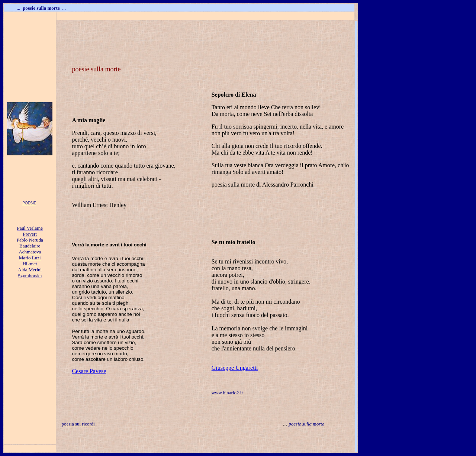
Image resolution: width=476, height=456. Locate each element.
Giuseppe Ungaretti (235, 368)
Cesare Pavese (89, 371)
